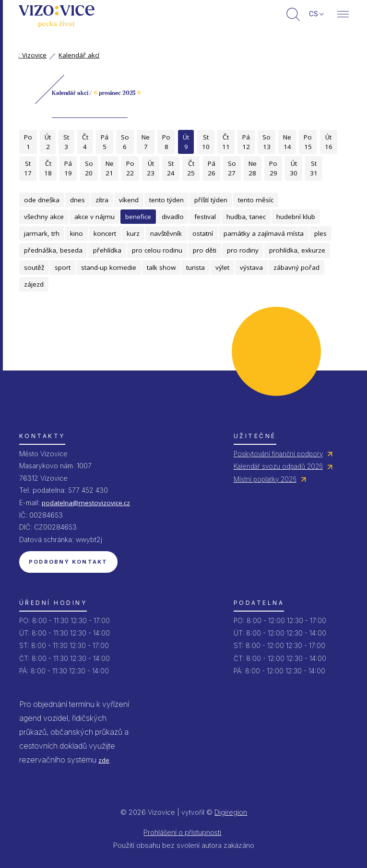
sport (63, 267)
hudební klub (296, 217)
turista (195, 267)
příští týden (211, 200)
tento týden (166, 200)
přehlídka (107, 250)
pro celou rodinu (157, 250)
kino (77, 233)
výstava (251, 267)
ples (320, 233)
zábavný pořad (296, 267)
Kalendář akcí (79, 55)
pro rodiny (243, 250)
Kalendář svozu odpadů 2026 (278, 466)
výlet (222, 267)
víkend (129, 200)
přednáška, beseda (53, 250)
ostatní (203, 233)
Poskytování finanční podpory (278, 454)
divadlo (173, 217)
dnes (77, 200)
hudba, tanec (246, 217)
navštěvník (166, 233)
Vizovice (32, 55)
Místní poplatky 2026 (265, 479)
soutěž (34, 267)
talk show (161, 267)
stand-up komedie (109, 267)
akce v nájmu (95, 217)
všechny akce (44, 217)
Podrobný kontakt (68, 562)
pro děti (205, 250)
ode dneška (42, 200)
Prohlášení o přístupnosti (182, 832)
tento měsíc (256, 200)
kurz (133, 233)
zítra (102, 200)
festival (205, 217)
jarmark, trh (42, 233)
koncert (105, 233)
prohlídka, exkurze (297, 250)
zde (104, 760)
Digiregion (231, 812)
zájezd (34, 284)
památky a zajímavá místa (264, 233)
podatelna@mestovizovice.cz (86, 503)
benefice (138, 217)
